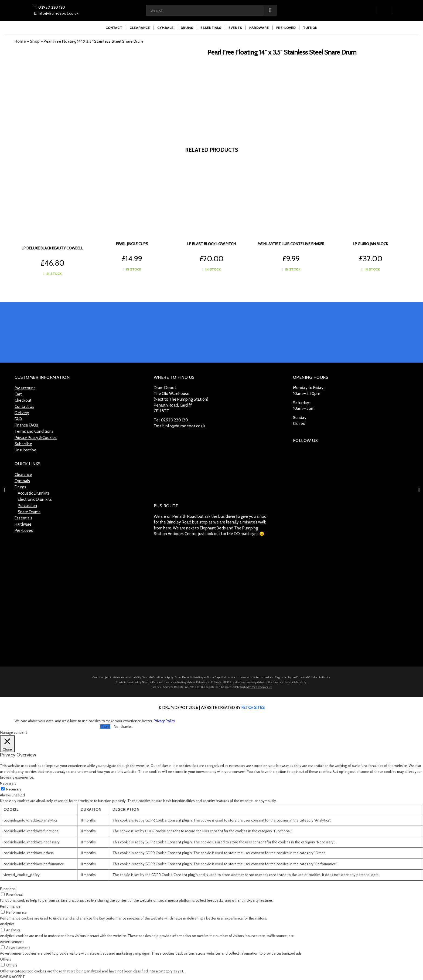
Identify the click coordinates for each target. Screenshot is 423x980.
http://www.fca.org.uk (259, 687)
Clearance (23, 475)
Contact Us (24, 407)
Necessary (14, 789)
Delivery (22, 413)
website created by (233, 708)
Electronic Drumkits (35, 499)
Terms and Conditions (34, 431)
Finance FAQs (26, 425)
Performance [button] (10, 906)
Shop (35, 41)
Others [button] (6, 959)
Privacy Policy (164, 721)
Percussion (27, 506)
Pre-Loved (24, 530)
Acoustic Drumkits (34, 493)
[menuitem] (114, 28)
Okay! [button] (105, 726)
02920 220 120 (175, 420)
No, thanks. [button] (123, 726)
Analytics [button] (7, 924)
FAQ (18, 419)
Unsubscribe (25, 450)
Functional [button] (8, 889)
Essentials (23, 518)
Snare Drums (29, 512)
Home (20, 41)
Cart (18, 394)
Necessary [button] (8, 783)
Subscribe (23, 444)
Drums (20, 487)
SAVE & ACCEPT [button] (12, 977)
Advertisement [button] (12, 942)
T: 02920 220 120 (50, 7)
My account (25, 388)
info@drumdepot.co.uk (185, 426)
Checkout (23, 400)
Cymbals (22, 481)
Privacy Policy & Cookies (36, 438)
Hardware (23, 524)
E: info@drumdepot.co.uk (56, 13)
